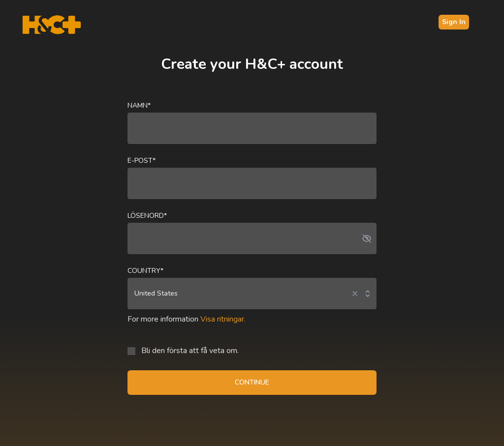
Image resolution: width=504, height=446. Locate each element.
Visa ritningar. (223, 319)
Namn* (139, 105)
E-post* (142, 161)
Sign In (454, 22)
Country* (145, 271)
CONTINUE (252, 382)
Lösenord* (147, 216)
